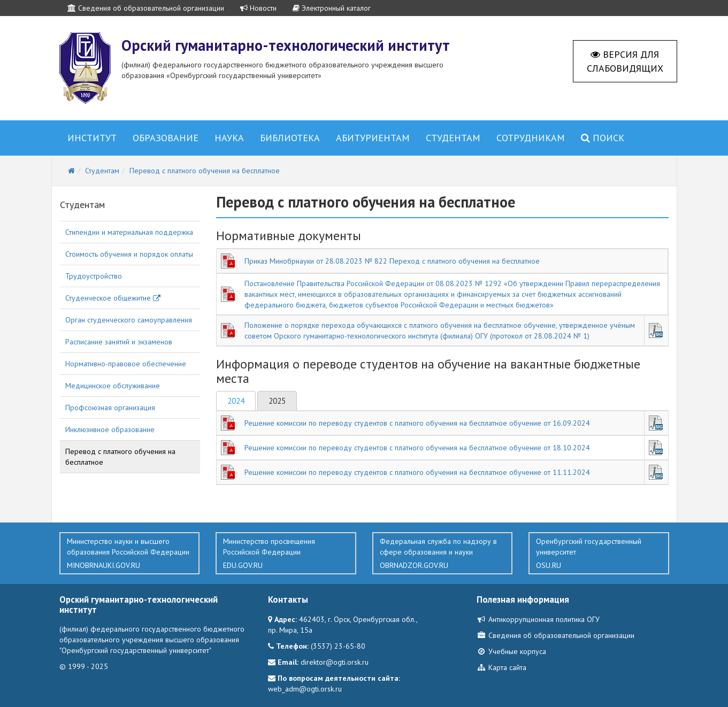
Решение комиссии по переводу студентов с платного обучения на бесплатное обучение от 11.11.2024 (417, 472)
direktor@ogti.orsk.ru (335, 662)
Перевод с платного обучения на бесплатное (120, 457)
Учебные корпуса (511, 651)
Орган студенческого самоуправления (129, 320)
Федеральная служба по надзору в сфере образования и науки (443, 554)
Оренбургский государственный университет (599, 554)
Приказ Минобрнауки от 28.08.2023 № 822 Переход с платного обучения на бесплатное (392, 261)
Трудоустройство (94, 276)
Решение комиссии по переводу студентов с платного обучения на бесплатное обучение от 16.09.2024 (417, 423)
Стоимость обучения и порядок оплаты (129, 254)
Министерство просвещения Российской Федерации (286, 554)
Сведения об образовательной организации (146, 8)
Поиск (603, 138)
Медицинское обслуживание (113, 386)
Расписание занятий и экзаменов (119, 342)
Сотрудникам (531, 138)
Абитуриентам (373, 138)
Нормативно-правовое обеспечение (126, 364)
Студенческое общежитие (113, 298)
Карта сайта (501, 667)
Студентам (453, 138)
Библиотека (290, 138)
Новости (258, 8)
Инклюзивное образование (110, 429)
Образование (166, 138)
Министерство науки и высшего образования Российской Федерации (130, 554)
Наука (229, 138)
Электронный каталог (332, 8)
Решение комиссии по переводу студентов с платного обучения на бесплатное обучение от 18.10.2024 (417, 448)
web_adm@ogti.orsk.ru (305, 689)
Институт (92, 138)
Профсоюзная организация (110, 408)
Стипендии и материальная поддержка (129, 232)
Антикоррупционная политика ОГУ (538, 619)
